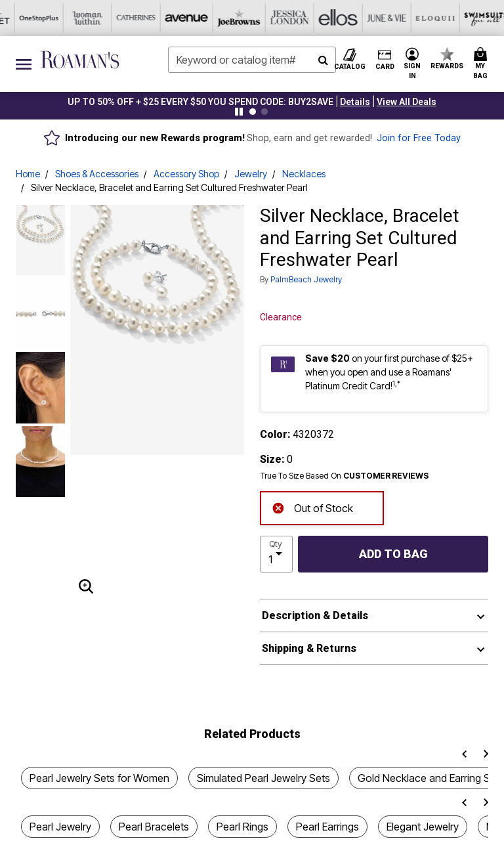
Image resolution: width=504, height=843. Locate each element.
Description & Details (315, 616)
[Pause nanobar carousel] (239, 112)
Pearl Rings (242, 827)
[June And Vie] (228, 18)
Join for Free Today (419, 138)
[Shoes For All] (471, 18)
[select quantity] (276, 554)
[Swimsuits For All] (325, 18)
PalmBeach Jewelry (306, 279)
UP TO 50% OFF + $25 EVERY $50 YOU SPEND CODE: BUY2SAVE (200, 102)
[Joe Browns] (82, 18)
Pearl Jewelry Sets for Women (99, 778)
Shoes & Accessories (97, 174)
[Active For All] (373, 18)
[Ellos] (179, 18)
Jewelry (251, 174)
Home (28, 174)
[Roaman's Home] (80, 60)
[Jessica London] (131, 18)
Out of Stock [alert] (312, 507)
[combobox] (252, 60)
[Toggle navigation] (24, 64)
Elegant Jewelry (423, 827)
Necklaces (304, 174)
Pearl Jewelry (60, 827)
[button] (355, 102)
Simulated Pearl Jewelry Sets (263, 778)
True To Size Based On (345, 476)
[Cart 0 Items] (482, 64)
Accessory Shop (186, 174)
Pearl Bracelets (154, 827)
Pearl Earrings (327, 827)
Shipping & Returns (309, 648)
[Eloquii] (276, 18)
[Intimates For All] (422, 18)
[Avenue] (33, 18)
